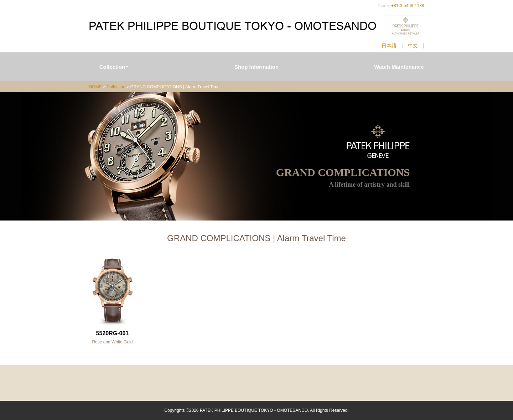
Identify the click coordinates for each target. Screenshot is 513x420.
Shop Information (256, 67)
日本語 (389, 46)
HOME (95, 87)
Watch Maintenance (399, 67)
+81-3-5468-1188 (408, 6)
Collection (114, 67)
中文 (413, 46)
